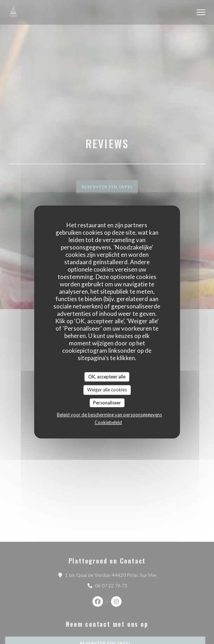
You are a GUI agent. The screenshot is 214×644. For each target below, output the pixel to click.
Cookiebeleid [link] (108, 422)
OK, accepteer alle (107, 377)
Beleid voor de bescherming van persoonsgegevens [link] (109, 415)
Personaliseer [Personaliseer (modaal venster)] (107, 403)
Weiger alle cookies (107, 390)
